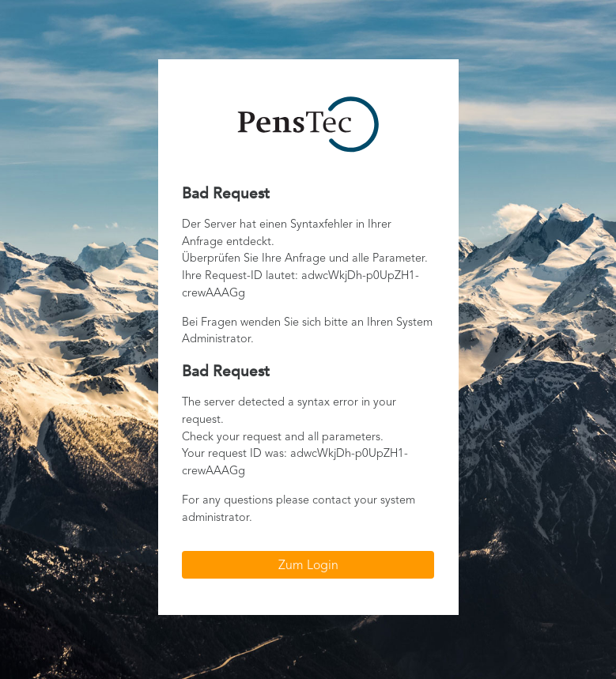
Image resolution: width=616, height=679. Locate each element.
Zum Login (308, 566)
